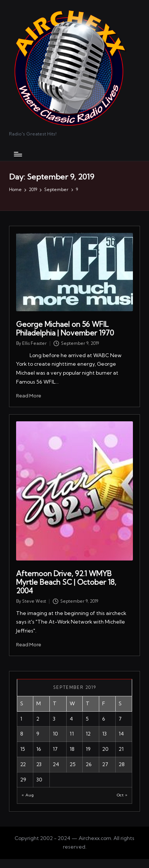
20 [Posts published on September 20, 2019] (105, 749)
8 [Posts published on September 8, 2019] (22, 734)
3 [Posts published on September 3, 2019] (54, 719)
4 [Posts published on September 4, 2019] (71, 719)
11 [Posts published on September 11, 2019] (72, 734)
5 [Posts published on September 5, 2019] (87, 719)
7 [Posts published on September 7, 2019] (120, 719)
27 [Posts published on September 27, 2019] (105, 764)
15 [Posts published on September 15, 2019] (23, 749)
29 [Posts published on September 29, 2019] (23, 780)
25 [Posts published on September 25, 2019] (73, 764)
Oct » (122, 795)
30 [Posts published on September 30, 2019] (39, 780)
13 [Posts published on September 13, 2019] (104, 734)
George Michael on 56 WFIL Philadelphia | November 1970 (65, 329)
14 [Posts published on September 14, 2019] (121, 734)
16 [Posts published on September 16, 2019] (39, 749)
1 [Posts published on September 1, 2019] (21, 719)
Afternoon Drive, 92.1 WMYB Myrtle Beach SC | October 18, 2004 (66, 582)
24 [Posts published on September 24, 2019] (56, 764)
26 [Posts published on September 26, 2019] (89, 764)
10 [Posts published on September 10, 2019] (55, 734)
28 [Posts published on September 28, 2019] (122, 764)
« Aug (28, 795)
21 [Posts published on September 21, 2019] (121, 749)
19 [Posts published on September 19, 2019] (88, 749)
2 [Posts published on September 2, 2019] (38, 719)
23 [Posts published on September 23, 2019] (39, 764)
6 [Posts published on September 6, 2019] (104, 719)
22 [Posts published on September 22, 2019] (23, 764)
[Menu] (18, 154)
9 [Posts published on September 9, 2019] (38, 734)
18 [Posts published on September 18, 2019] (72, 749)
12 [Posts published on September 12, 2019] (88, 734)
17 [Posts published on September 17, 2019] (55, 749)
